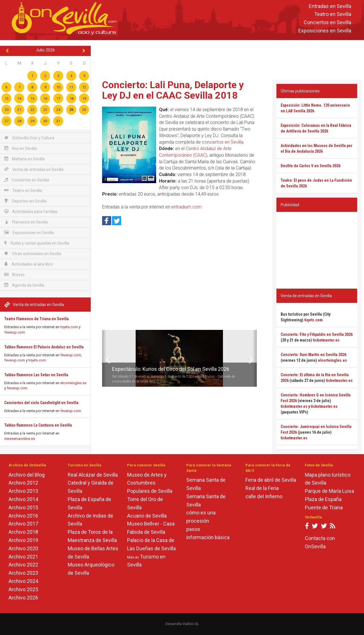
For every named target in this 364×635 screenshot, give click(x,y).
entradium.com (186, 207)
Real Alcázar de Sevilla (93, 475)
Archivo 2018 (23, 532)
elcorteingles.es (73, 383)
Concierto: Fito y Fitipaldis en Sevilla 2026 (317, 334)
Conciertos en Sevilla (327, 23)
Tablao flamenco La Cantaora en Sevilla (38, 425)
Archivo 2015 (23, 507)
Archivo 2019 (23, 540)
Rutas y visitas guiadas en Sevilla (37, 243)
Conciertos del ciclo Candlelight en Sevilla (41, 403)
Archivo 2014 (23, 499)
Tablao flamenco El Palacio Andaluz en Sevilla (44, 347)
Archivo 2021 (23, 557)
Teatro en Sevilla (333, 14)
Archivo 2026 (23, 598)
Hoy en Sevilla (20, 148)
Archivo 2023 (23, 573)
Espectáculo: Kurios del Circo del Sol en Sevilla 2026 (171, 369)
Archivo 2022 (23, 565)
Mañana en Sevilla (24, 159)
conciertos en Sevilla (223, 142)
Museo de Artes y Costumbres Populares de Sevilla (150, 483)
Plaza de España (323, 499)
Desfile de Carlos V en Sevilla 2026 (311, 166)
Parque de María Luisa (329, 491)
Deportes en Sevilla (25, 201)
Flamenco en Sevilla (26, 222)
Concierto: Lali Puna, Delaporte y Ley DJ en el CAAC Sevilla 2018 (173, 90)
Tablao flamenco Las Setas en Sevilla (36, 375)
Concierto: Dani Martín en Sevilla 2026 (314, 355)
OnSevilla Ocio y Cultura (29, 138)
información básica (208, 537)
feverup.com (15, 332)
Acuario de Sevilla (147, 516)
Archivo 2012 (23, 483)
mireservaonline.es (20, 439)
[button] (104, 358)
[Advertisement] (227, 59)
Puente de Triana (324, 507)
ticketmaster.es (326, 340)
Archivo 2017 (23, 524)
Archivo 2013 (23, 491)
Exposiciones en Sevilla (325, 31)
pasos (193, 529)
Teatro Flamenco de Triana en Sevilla (37, 319)
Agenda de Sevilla (24, 285)
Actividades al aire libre (29, 264)
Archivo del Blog (27, 475)
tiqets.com (69, 327)
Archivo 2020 (23, 548)
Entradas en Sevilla (330, 6)
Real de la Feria (262, 488)
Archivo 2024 (23, 581)
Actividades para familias (31, 211)
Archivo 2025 (23, 589)
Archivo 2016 (23, 516)
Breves (15, 275)
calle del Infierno (264, 496)
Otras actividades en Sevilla (33, 254)
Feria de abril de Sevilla (271, 480)
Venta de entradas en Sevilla (34, 169)
